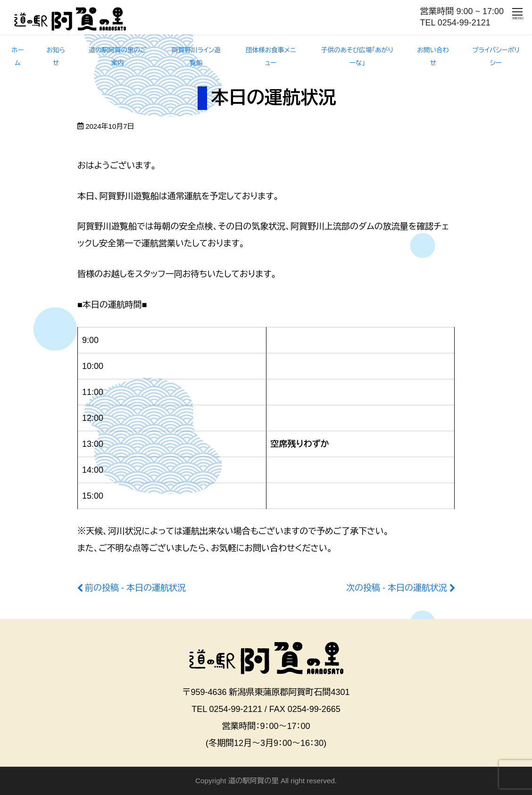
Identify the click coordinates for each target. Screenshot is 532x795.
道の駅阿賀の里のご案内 (117, 57)
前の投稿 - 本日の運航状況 (135, 588)
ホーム (17, 57)
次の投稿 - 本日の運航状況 (397, 588)
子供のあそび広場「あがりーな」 (357, 57)
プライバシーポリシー (496, 57)
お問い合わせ (433, 57)
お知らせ (56, 57)
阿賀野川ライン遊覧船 (196, 57)
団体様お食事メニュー (271, 57)
